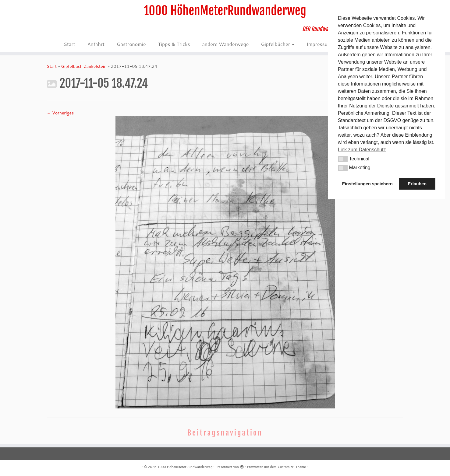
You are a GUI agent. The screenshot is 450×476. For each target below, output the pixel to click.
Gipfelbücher (278, 44)
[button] (343, 159)
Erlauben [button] (417, 184)
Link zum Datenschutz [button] (362, 150)
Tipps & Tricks (174, 44)
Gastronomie (131, 44)
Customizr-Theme (292, 467)
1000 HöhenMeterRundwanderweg (225, 11)
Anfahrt (96, 44)
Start (69, 44)
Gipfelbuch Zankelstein (84, 66)
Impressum (321, 44)
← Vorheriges (60, 113)
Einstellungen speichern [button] (367, 184)
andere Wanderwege (225, 44)
